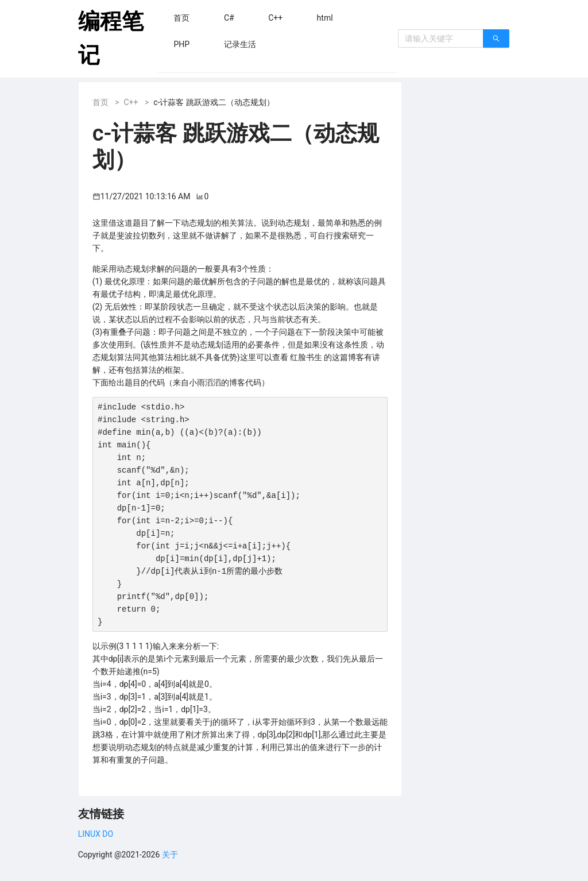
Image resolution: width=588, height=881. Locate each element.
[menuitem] (181, 18)
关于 (170, 855)
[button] (181, 18)
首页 (100, 102)
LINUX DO (96, 834)
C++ (131, 102)
